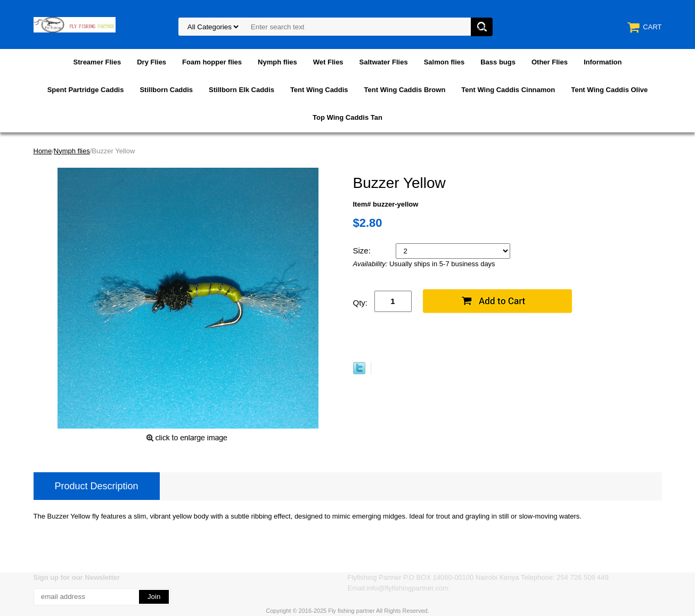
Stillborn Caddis (166, 90)
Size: (363, 250)
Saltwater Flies (384, 62)
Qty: (361, 303)
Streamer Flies (97, 62)
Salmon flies (444, 62)
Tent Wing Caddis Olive (609, 90)
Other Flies (550, 62)
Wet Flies (328, 62)
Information (603, 62)
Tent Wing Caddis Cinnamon (508, 90)
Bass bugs (498, 62)
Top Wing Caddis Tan (348, 117)
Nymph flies (277, 62)
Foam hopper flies (212, 62)
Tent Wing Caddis (319, 90)
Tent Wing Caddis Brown (405, 90)
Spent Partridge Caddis (86, 90)
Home (43, 151)
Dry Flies (152, 62)
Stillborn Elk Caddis (242, 90)
